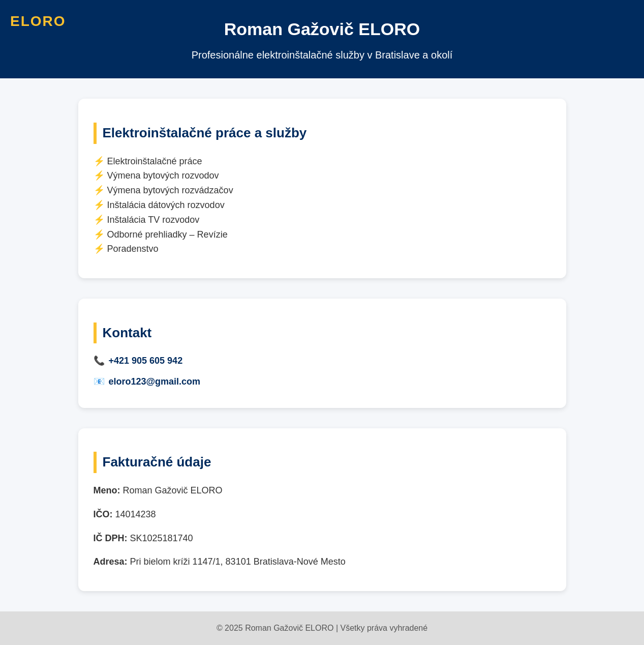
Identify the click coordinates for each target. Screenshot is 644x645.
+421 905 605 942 (146, 361)
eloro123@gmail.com (155, 382)
